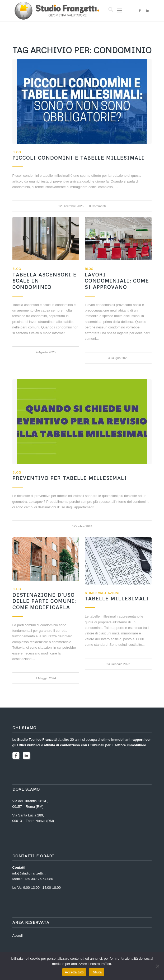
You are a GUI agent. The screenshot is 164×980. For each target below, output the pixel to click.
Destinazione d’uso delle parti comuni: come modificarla (44, 601)
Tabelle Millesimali (117, 599)
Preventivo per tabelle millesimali (70, 478)
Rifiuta (97, 972)
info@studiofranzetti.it (29, 873)
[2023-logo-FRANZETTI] (68, 11)
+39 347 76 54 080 (39, 879)
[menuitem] (108, 11)
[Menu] (120, 11)
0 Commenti (97, 206)
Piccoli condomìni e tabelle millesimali (78, 158)
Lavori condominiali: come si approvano (117, 281)
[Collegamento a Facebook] (140, 11)
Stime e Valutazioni (102, 593)
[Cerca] (108, 11)
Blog (17, 152)
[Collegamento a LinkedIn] (148, 11)
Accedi (18, 936)
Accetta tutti (74, 972)
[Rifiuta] (157, 966)
